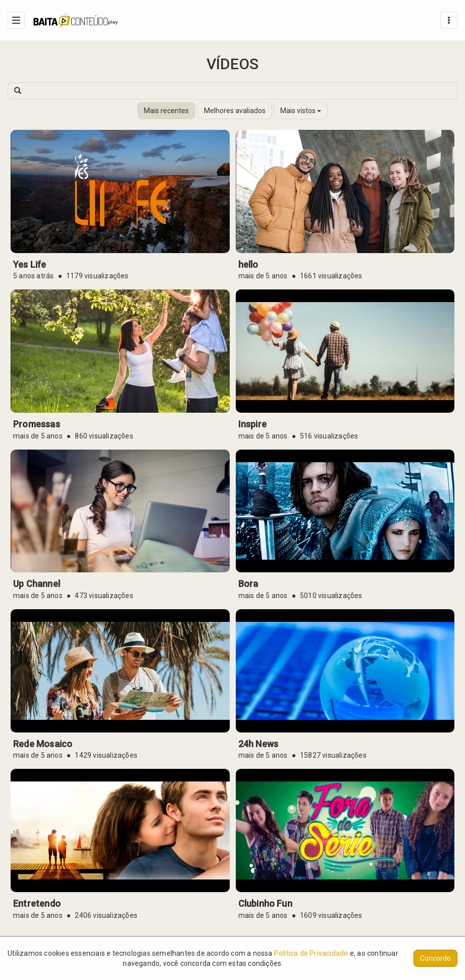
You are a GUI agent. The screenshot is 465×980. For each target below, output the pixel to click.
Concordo (435, 958)
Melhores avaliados (235, 111)
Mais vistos (301, 111)
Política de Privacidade (311, 953)
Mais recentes (166, 111)
